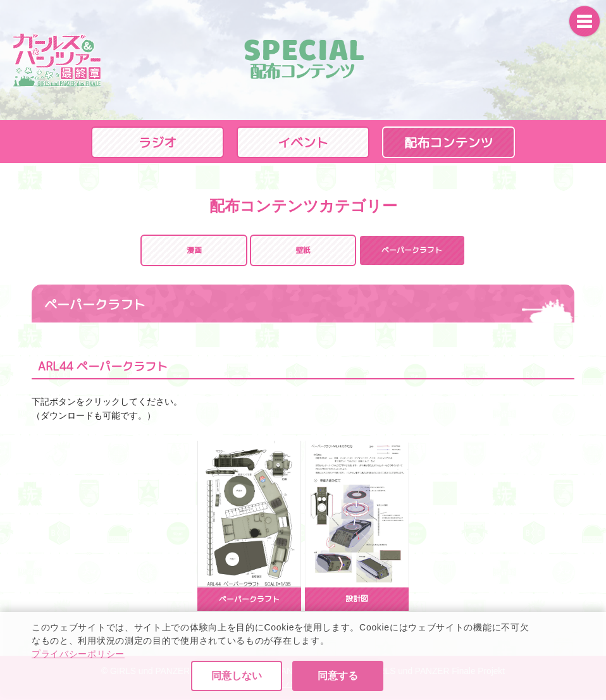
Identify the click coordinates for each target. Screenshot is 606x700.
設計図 (357, 599)
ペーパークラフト (249, 599)
